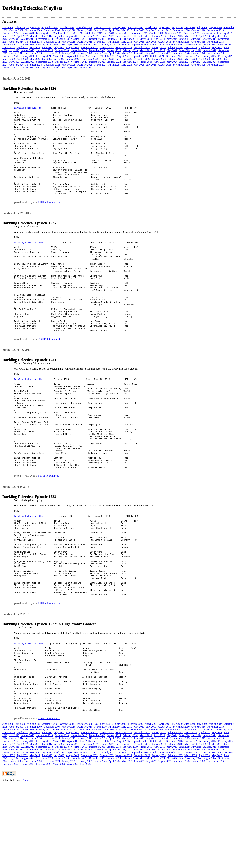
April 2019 (159, 50)
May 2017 (35, 47)
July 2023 (14, 62)
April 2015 (114, 42)
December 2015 (11, 45)
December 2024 (52, 65)
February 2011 (43, 33)
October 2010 (198, 30)
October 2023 (62, 62)
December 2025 (11, 67)
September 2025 (181, 65)
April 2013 (204, 36)
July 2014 (196, 39)
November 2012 (124, 36)
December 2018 (97, 50)
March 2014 (146, 39)
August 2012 (73, 36)
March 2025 (100, 65)
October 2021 (157, 56)
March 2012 (9, 36)
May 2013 (217, 36)
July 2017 (59, 47)
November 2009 (34, 30)
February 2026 (44, 67)
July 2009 (202, 27)
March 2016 (59, 45)
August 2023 (28, 62)
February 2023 (175, 59)
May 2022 (35, 59)
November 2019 (34, 53)
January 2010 (69, 30)
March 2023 (191, 59)
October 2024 (16, 65)
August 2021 (123, 56)
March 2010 (100, 30)
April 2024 (159, 62)
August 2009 (215, 27)
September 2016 (140, 45)
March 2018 (191, 47)
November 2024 (34, 65)
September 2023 (44, 62)
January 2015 (69, 42)
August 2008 (33, 27)
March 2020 (100, 53)
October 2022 (107, 59)
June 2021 (98, 56)
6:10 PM (42, 220)
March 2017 (9, 47)
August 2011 (122, 33)
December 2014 (52, 42)
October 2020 (198, 53)
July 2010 (151, 30)
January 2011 (27, 33)
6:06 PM (42, 802)
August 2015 (164, 42)
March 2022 (9, 59)
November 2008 (84, 27)
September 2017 (89, 47)
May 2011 (85, 33)
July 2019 (196, 50)
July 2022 (59, 59)
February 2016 (44, 45)
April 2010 (114, 30)
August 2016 (123, 45)
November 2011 (173, 33)
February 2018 (175, 47)
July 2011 (109, 33)
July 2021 (110, 56)
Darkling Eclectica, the (28, 108)
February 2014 (130, 39)
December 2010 (11, 33)
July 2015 (151, 42)
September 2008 (50, 27)
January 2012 (208, 33)
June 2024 (184, 62)
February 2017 (226, 45)
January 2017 (209, 45)
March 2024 (146, 62)
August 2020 (164, 53)
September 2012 (89, 36)
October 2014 (16, 42)
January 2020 (69, 53)
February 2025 (85, 65)
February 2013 (175, 36)
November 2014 (34, 42)
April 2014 (159, 39)
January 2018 (159, 47)
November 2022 (124, 59)
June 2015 (139, 42)
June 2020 (139, 53)
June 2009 (190, 27)
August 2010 (164, 30)
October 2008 (67, 27)
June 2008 (8, 27)
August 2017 (73, 47)
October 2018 (62, 50)
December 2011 (192, 33)
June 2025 (139, 65)
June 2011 (97, 33)
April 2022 (22, 59)
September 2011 (139, 33)
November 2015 (216, 42)
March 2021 (59, 56)
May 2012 (35, 36)
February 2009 (135, 27)
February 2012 (224, 33)
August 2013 (28, 39)
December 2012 (142, 36)
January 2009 (119, 27)
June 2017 (47, 47)
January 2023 (159, 59)
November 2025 (216, 65)
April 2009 (165, 27)
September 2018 (44, 50)
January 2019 (114, 50)
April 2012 (22, 36)
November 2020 (216, 53)
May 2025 (127, 65)
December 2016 (193, 45)
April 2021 (73, 56)
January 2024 (114, 62)
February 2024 (130, 62)
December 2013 (97, 39)
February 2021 (44, 56)
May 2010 (127, 30)
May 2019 (172, 50)
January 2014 (114, 39)
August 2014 (210, 39)
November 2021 (174, 56)
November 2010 (216, 30)
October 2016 (157, 45)
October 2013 (62, 39)
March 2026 (59, 67)
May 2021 (85, 56)
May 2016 (85, 45)
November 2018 (79, 50)
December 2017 (142, 47)
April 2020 (114, 53)
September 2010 (181, 30)
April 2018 (204, 47)
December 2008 (103, 27)
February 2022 (226, 56)
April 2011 (72, 33)
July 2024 (196, 62)
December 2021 (193, 56)
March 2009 (151, 27)
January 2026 (27, 67)
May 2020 (127, 53)
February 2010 (85, 30)
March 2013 (191, 36)
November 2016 (174, 45)
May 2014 (172, 39)
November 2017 (124, 47)
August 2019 (210, 50)
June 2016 (98, 45)
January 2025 (69, 65)
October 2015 (198, 42)
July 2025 (151, 65)
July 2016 (110, 45)
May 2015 (127, 42)
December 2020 (11, 56)
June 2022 (47, 59)
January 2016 (27, 45)
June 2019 (184, 50)
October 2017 (107, 47)
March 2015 (100, 42)
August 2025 (164, 65)
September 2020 (181, 53)
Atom (26, 864)
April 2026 (73, 67)
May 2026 (85, 67)
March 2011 (59, 33)
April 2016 (73, 45)
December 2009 (52, 30)
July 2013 (14, 39)
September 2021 (140, 56)
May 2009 (177, 27)
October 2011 (156, 33)
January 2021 (27, 56)
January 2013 (159, 36)
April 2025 (114, 65)
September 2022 (89, 59)
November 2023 (79, 62)
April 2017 (22, 47)
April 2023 (204, 59)
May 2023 (217, 59)
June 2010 (139, 30)
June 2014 (184, 39)
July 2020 (151, 53)
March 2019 (146, 50)
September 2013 (44, 39)
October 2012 (107, 36)
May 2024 (172, 62)
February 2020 (85, 53)
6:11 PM (42, 530)
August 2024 (210, 62)
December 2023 (97, 62)
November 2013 (79, 39)
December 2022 (142, 59)
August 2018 (28, 50)
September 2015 (181, 42)
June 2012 (47, 36)
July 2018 (14, 50)
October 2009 (16, 30)
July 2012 (59, 36)
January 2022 (209, 56)
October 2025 (198, 65)
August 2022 (73, 59)
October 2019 (16, 53)
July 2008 (20, 27)
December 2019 (52, 53)
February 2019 (130, 50)
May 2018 (217, 47)
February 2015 (85, 42)
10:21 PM (43, 375)
